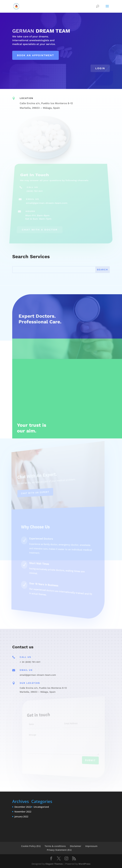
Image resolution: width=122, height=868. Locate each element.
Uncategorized (41, 807)
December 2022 (23, 807)
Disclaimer (76, 846)
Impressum (91, 846)
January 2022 (21, 816)
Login (100, 68)
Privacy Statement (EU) (59, 850)
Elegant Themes (54, 864)
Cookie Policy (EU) (31, 846)
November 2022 (23, 812)
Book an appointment (36, 55)
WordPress (84, 864)
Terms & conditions (55, 846)
